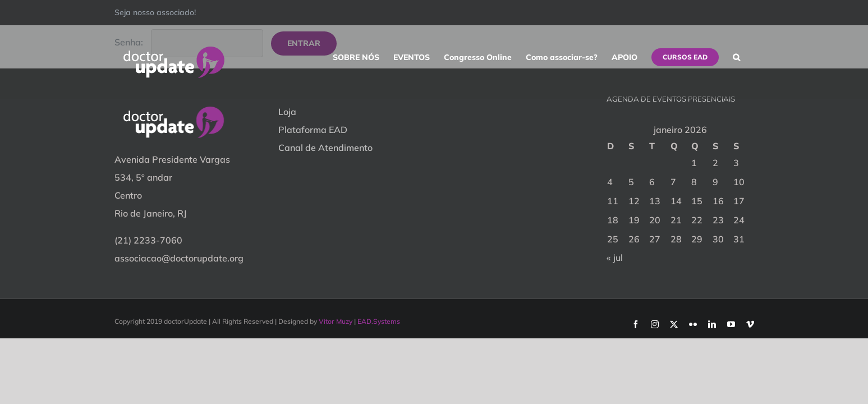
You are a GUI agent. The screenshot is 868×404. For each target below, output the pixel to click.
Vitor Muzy (336, 321)
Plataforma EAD (313, 130)
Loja (287, 112)
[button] (750, 57)
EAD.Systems (379, 321)
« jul (615, 258)
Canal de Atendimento (325, 148)
